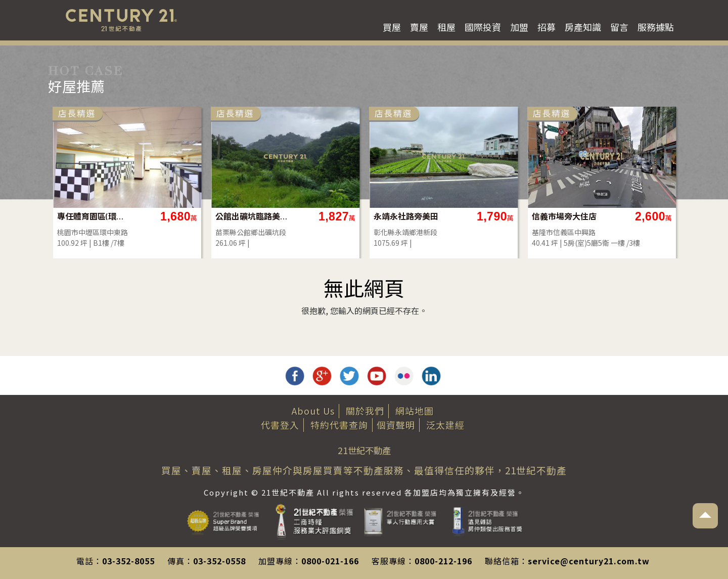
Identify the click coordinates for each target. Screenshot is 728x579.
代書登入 (280, 425)
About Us (313, 411)
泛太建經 (445, 425)
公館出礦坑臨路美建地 (377, 216)
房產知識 (583, 27)
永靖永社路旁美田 (531, 216)
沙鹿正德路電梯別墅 (60, 216)
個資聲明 (396, 425)
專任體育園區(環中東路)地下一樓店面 (219, 216)
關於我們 (365, 411)
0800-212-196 (443, 561)
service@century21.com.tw (589, 561)
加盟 (519, 27)
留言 (619, 27)
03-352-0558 (219, 561)
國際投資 (483, 27)
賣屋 (419, 27)
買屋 (392, 27)
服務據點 (656, 27)
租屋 (446, 27)
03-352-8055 (128, 561)
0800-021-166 (330, 561)
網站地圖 (415, 411)
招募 (547, 27)
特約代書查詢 (339, 425)
